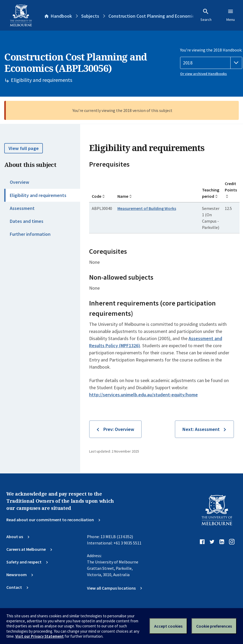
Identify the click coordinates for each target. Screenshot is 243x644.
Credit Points (231, 187)
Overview (19, 182)
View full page (24, 148)
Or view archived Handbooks (203, 74)
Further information (30, 234)
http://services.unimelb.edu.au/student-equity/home (143, 395)
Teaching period (211, 193)
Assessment (22, 208)
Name (123, 196)
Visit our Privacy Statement (40, 636)
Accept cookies (168, 626)
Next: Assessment (201, 429)
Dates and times (27, 221)
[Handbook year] (211, 63)
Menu (231, 15)
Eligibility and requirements (38, 195)
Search (206, 15)
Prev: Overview (119, 429)
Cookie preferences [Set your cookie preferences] (214, 626)
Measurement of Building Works (147, 208)
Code (97, 196)
